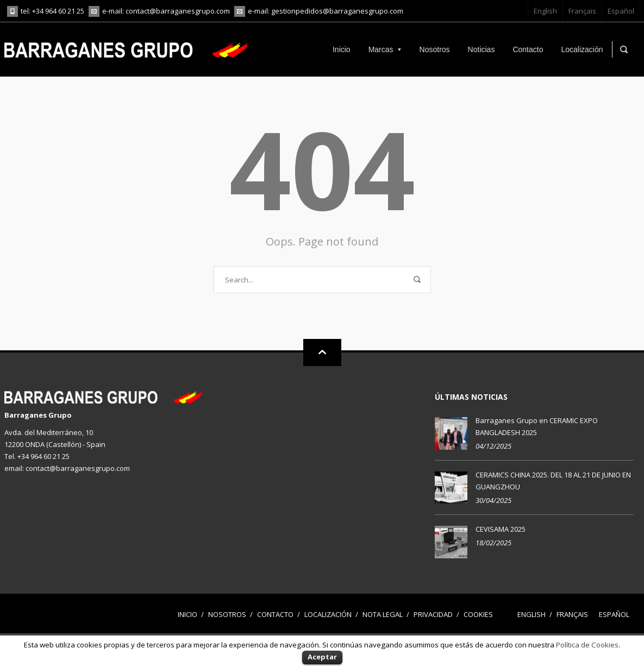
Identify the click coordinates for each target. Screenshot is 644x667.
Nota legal (383, 614)
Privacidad (433, 614)
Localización (328, 614)
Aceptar (322, 657)
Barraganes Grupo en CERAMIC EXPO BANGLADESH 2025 (537, 426)
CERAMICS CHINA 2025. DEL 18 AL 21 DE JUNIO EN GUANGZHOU (553, 481)
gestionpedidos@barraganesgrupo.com (337, 11)
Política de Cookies (587, 645)
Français (582, 11)
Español (621, 11)
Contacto (275, 614)
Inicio (187, 614)
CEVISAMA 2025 (501, 529)
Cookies (478, 614)
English (545, 11)
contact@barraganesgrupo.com (178, 11)
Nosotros (227, 614)
